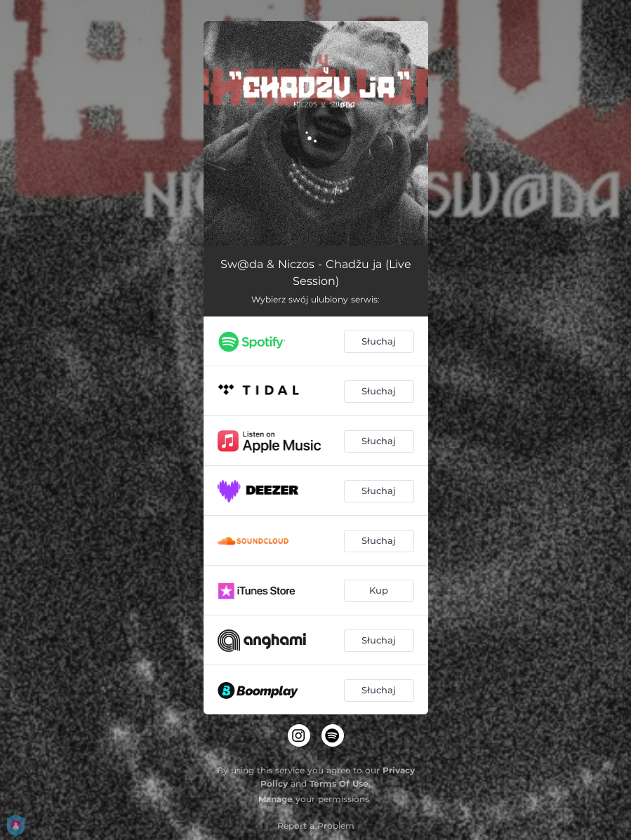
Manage (275, 799)
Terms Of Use (339, 784)
